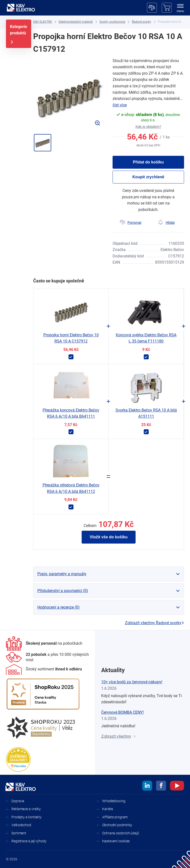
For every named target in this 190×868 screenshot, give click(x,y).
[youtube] (177, 786)
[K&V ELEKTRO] (21, 8)
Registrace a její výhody (29, 841)
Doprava (18, 801)
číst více (120, 105)
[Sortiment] (44, 669)
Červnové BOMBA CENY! (122, 712)
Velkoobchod (21, 825)
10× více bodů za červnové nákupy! (132, 682)
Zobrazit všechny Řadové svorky (154, 623)
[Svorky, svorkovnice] (112, 22)
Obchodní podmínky (117, 825)
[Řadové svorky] (142, 22)
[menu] (180, 9)
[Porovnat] (131, 223)
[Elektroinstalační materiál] (76, 22)
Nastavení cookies (116, 841)
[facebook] (161, 786)
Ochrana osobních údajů (121, 833)
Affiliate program (115, 817)
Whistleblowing (114, 801)
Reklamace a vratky (26, 809)
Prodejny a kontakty (26, 817)
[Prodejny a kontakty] (47, 657)
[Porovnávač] (152, 8)
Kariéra (108, 809)
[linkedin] (147, 786)
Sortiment (19, 833)
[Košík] (167, 8)
